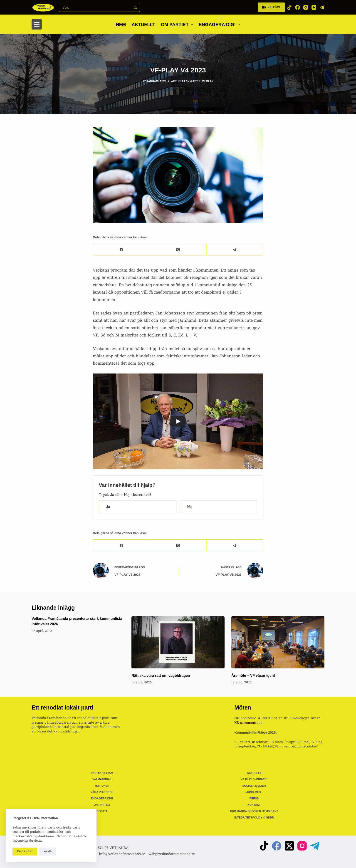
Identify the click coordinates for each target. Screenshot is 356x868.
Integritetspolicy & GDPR (254, 818)
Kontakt (254, 805)
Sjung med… (254, 792)
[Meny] (37, 24)
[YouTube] (314, 7)
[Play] (178, 421)
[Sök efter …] (95, 7)
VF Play (271, 7)
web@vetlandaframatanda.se (172, 854)
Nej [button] (190, 507)
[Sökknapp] (135, 7)
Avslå (48, 851)
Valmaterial (102, 779)
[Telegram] (322, 7)
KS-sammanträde (248, 723)
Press (254, 799)
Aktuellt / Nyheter (186, 81)
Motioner (102, 786)
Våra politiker (102, 792)
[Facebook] (298, 7)
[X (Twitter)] (178, 250)
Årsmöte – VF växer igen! (253, 676)
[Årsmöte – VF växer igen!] (278, 642)
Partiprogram (102, 773)
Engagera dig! (220, 25)
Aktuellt (143, 25)
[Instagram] (306, 7)
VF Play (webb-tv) (254, 779)
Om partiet (178, 25)
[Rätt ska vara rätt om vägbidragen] (178, 642)
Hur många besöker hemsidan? (254, 811)
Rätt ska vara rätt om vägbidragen (161, 676)
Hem (121, 25)
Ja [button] (108, 507)
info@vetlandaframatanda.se (122, 854)
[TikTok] (289, 7)
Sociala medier (254, 786)
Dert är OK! (25, 851)
